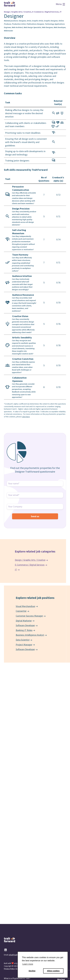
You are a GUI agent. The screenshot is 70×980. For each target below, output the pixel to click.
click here (26, 417)
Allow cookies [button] (53, 971)
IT (16, 570)
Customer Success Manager (29, 616)
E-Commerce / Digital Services (30, 565)
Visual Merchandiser (25, 606)
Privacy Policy (9, 969)
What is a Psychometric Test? (17, 978)
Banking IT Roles (24, 630)
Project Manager (24, 645)
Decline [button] (32, 971)
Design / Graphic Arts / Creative (30, 560)
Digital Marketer (24, 621)
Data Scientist (23, 640)
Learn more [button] (28, 964)
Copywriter (21, 611)
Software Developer (25, 625)
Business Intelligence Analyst (30, 635)
